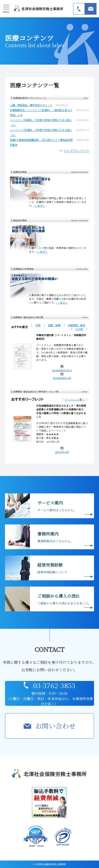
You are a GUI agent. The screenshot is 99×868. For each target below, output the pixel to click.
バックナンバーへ (76, 150)
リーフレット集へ (75, 399)
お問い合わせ (55, 726)
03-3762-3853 (54, 685)
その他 (79, 329)
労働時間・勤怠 (77, 325)
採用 (38, 325)
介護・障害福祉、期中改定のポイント (31, 105)
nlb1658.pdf (62, 450)
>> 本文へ (39, 206)
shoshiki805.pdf (62, 376)
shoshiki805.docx (62, 368)
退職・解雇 (54, 325)
